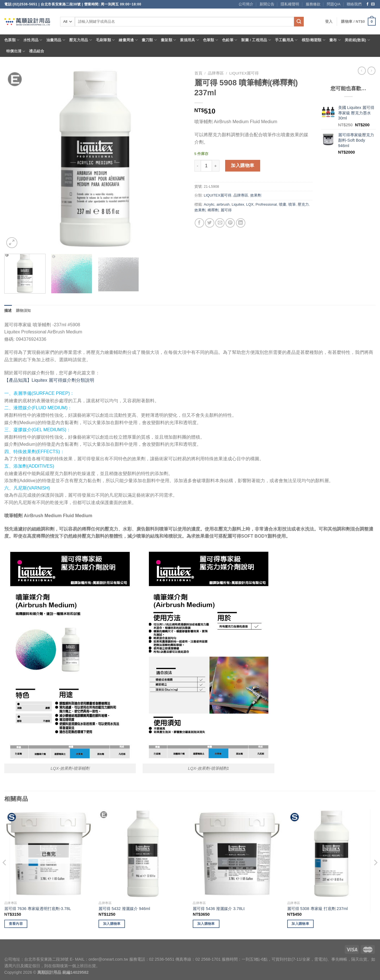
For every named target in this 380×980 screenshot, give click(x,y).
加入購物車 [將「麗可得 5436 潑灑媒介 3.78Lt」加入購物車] (206, 924)
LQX (250, 204)
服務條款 (313, 4)
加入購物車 (243, 165)
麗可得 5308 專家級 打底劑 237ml (318, 909)
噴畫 (283, 204)
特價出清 (16, 51)
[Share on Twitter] (210, 223)
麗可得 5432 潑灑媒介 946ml (124, 909)
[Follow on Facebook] (367, 4)
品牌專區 (216, 73)
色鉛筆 (230, 40)
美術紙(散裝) (357, 40)
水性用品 (33, 40)
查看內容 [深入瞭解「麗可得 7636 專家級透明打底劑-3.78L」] (16, 924)
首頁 (198, 73)
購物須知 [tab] (23, 310)
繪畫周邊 (128, 40)
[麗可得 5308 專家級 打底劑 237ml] (332, 854)
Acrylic (209, 204)
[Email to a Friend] (220, 223)
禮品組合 (37, 51)
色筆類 (210, 40)
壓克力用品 (81, 40)
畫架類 (168, 40)
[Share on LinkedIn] (241, 223)
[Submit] (299, 22)
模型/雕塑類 (314, 40)
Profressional (266, 204)
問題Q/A (334, 4)
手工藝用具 (286, 40)
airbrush (223, 204)
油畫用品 (56, 40)
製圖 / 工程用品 (256, 40)
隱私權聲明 (290, 4)
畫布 (335, 40)
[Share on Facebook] (199, 223)
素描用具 (189, 40)
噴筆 (292, 204)
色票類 (12, 40)
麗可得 (226, 210)
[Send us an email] (373, 4)
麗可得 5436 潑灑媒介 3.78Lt (219, 909)
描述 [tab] (8, 310)
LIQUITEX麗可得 (244, 73)
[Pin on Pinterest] (230, 223)
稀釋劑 (213, 210)
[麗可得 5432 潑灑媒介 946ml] (143, 854)
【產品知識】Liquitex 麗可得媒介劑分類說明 (49, 380)
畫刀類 (149, 40)
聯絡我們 (354, 4)
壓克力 (303, 204)
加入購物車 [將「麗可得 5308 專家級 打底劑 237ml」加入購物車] (300, 924)
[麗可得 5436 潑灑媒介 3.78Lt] (237, 854)
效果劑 (256, 195)
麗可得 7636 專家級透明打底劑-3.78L (38, 909)
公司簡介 (246, 4)
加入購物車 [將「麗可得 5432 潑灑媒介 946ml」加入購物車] (112, 924)
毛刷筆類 (105, 40)
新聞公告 (267, 4)
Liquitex (238, 204)
